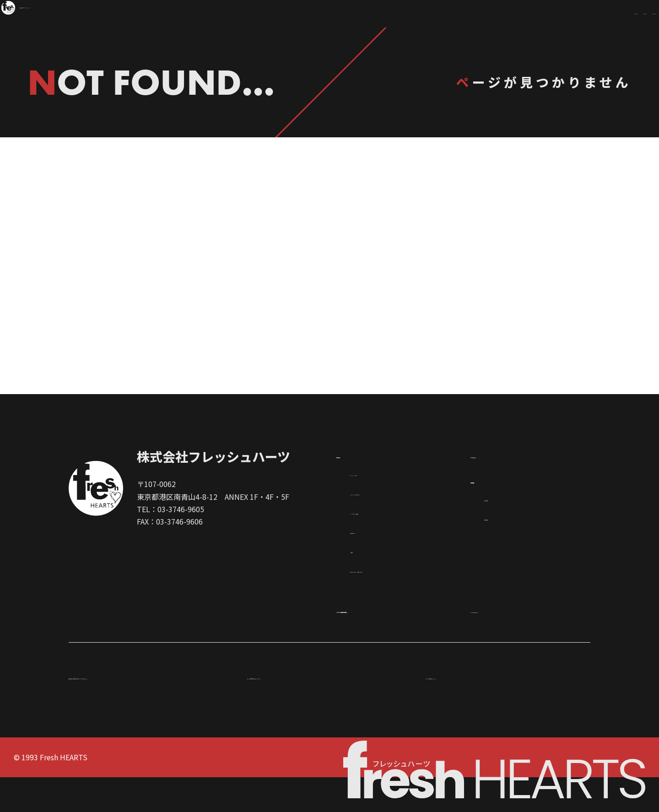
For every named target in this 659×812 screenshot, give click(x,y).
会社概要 (489, 512)
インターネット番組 (383, 544)
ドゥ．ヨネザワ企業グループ (294, 711)
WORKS (448, 14)
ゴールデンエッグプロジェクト (401, 602)
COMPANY (615, 14)
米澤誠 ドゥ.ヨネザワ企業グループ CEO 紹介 (141, 711)
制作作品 (196, 300)
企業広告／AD (373, 563)
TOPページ (330, 348)
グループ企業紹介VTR (462, 711)
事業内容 (499, 531)
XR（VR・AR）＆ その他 (390, 525)
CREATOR (529, 14)
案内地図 (499, 550)
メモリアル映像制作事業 (387, 642)
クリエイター (463, 300)
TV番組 (362, 583)
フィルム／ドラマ (379, 505)
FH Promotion (504, 642)
